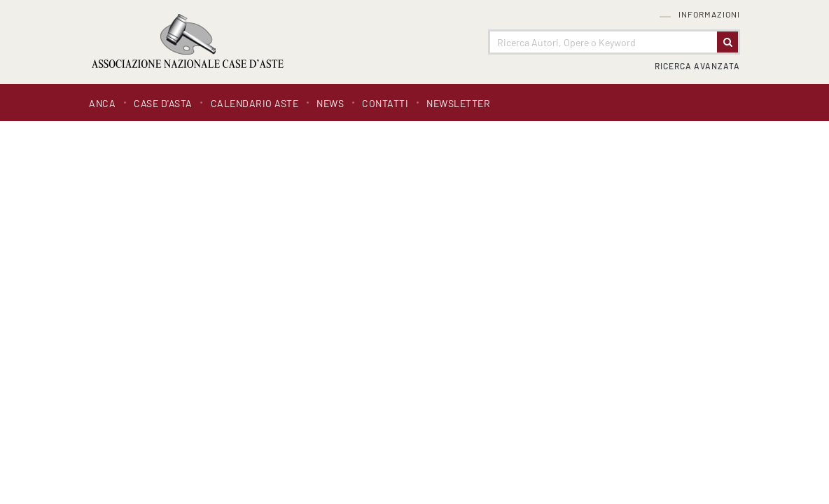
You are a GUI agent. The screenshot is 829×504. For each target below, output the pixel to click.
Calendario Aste (255, 103)
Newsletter (458, 103)
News (330, 103)
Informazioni (709, 14)
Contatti (385, 103)
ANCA (102, 103)
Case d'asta (163, 103)
